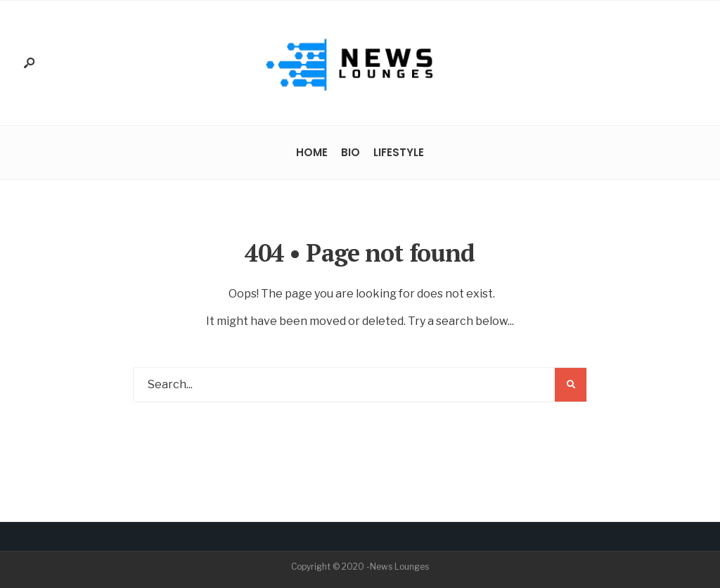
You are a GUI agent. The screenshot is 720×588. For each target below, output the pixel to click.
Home (312, 152)
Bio (351, 152)
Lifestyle (399, 152)
